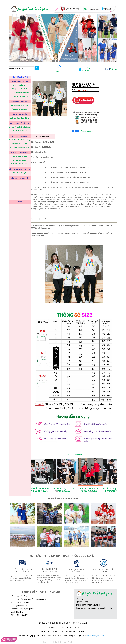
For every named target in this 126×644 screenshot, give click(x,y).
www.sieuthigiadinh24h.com (97, 636)
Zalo (76, 131)
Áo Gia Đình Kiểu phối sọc (20, 93)
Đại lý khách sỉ (17, 612)
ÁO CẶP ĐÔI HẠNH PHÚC (20, 153)
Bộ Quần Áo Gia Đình (20, 89)
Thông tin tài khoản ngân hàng (89, 605)
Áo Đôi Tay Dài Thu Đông (20, 164)
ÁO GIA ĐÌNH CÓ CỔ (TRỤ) (20, 123)
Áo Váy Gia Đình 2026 (20, 85)
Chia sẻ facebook (87, 131)
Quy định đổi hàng (19, 606)
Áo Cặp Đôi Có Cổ (20, 160)
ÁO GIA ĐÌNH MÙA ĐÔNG (20, 136)
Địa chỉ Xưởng (82, 602)
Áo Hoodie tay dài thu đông (20, 147)
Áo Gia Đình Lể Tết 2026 (20, 105)
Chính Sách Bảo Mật (20, 615)
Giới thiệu (80, 599)
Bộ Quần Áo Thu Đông (20, 144)
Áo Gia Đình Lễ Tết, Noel (20, 102)
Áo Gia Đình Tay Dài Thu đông (20, 140)
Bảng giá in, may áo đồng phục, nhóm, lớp (94, 608)
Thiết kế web (78, 642)
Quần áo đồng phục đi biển (20, 118)
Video (20, 202)
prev (57, 491)
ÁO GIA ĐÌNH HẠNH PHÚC (20, 81)
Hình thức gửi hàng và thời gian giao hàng (29, 599)
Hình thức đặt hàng (19, 596)
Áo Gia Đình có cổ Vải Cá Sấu (20, 127)
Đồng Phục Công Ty (20, 173)
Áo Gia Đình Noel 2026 (20, 109)
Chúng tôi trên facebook (20, 178)
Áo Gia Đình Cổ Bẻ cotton (20, 131)
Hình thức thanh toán (20, 602)
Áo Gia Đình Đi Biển (20, 114)
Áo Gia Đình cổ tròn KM (20, 96)
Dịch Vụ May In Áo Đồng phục (20, 169)
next (91, 491)
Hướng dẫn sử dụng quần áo (23, 609)
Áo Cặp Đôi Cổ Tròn (20, 156)
